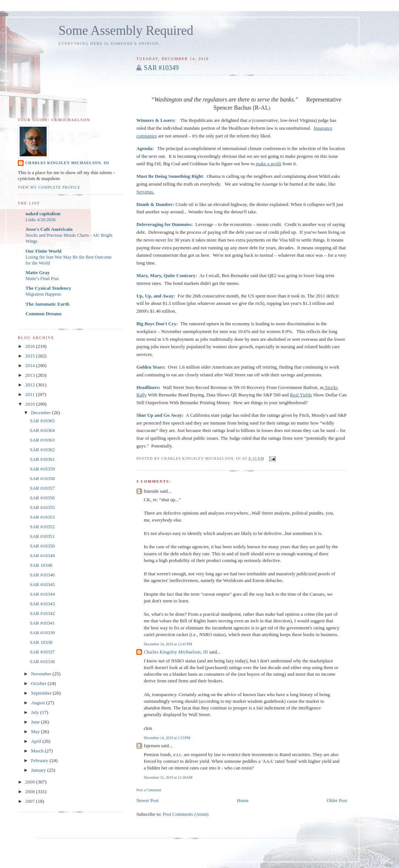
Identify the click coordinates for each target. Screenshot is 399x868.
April (37, 741)
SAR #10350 (42, 546)
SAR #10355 (42, 507)
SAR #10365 (42, 421)
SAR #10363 (42, 440)
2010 (31, 404)
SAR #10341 (42, 623)
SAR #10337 (42, 652)
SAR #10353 (42, 517)
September (42, 693)
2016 (31, 346)
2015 (31, 356)
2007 (31, 801)
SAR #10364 (42, 430)
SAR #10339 (42, 633)
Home (243, 800)
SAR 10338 (41, 642)
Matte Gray (38, 272)
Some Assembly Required (126, 31)
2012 (31, 385)
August (39, 703)
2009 (31, 782)
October (39, 683)
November (42, 674)
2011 (31, 394)
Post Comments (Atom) (186, 814)
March (38, 751)
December (42, 413)
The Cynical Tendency (48, 288)
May (36, 731)
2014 (31, 365)
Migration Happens (43, 294)
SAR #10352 (42, 527)
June (36, 722)
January (39, 770)
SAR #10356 (42, 498)
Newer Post (147, 800)
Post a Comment (149, 790)
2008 (31, 791)
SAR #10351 (42, 536)
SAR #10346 (42, 575)
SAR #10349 (161, 68)
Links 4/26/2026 (41, 220)
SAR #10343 (42, 604)
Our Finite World (43, 251)
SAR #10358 (42, 478)
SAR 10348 (41, 565)
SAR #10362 (42, 450)
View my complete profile (49, 187)
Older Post (337, 800)
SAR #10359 (42, 469)
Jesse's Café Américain (49, 229)
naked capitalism (43, 214)
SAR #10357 (42, 488)
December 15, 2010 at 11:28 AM (168, 777)
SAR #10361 (42, 459)
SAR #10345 (42, 584)
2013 (31, 375)
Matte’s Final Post (42, 279)
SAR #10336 (42, 661)
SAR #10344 (42, 594)
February (40, 760)
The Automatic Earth (47, 304)
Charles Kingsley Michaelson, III (176, 652)
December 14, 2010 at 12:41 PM (168, 644)
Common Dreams (44, 314)
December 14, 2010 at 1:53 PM (167, 738)
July (36, 712)
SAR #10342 (42, 613)
